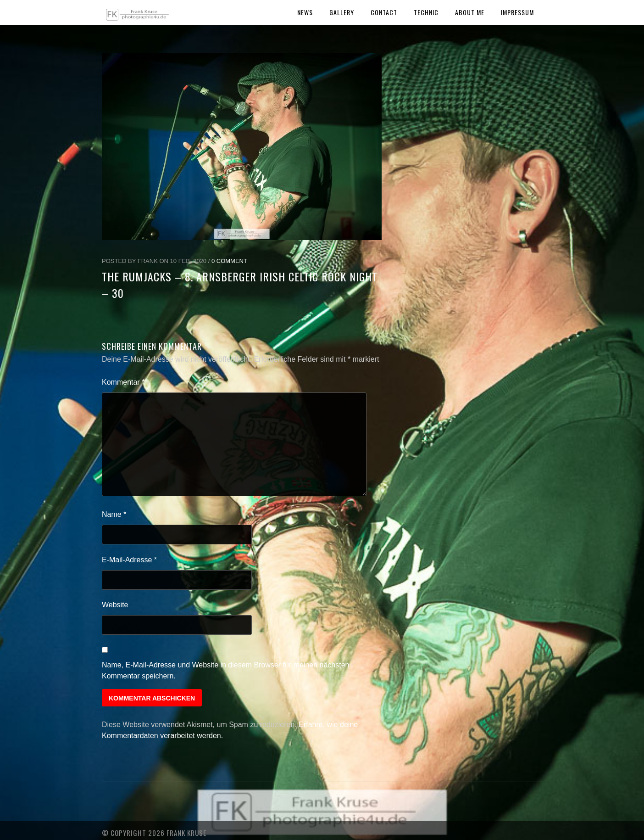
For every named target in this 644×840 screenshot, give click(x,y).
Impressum (517, 12)
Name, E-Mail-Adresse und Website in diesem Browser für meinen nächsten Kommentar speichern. (226, 670)
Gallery (342, 12)
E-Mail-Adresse (129, 560)
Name (114, 514)
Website (115, 605)
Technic (426, 12)
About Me (470, 12)
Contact (384, 12)
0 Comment (229, 261)
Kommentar (123, 382)
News (305, 12)
